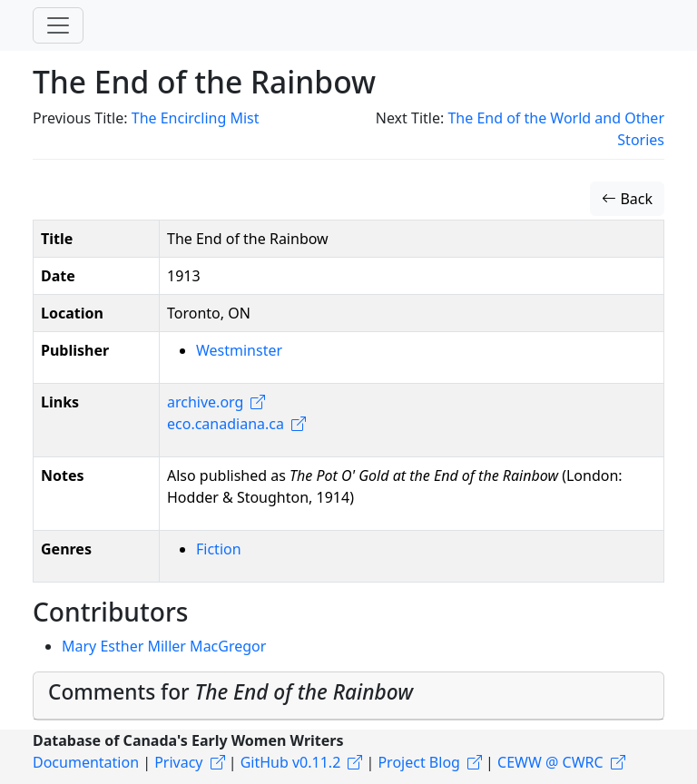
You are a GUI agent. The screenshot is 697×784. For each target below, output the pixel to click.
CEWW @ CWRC (550, 762)
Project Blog (418, 762)
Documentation (86, 762)
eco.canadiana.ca (226, 424)
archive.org (205, 402)
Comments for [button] (231, 692)
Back (627, 199)
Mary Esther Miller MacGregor (164, 646)
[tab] (348, 696)
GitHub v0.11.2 (291, 762)
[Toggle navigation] (58, 25)
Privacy (178, 762)
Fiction (219, 549)
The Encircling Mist (196, 118)
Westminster (239, 350)
